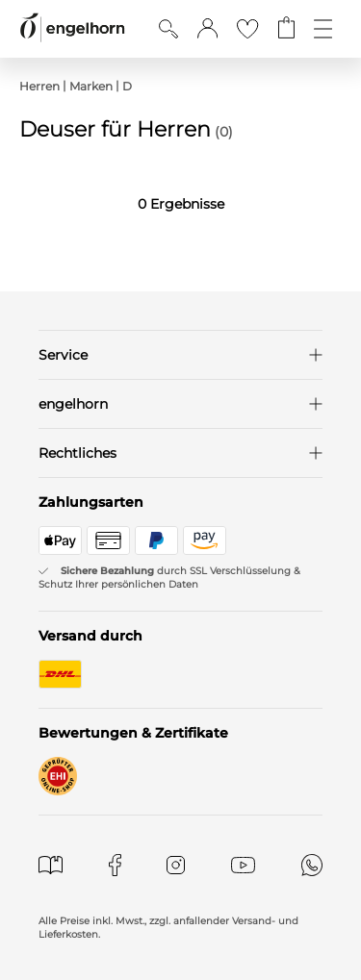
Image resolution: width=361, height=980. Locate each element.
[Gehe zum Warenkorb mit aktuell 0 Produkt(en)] (286, 29)
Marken (91, 86)
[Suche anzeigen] (168, 29)
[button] (207, 29)
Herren (39, 86)
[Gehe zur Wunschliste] (247, 29)
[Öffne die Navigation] (323, 29)
